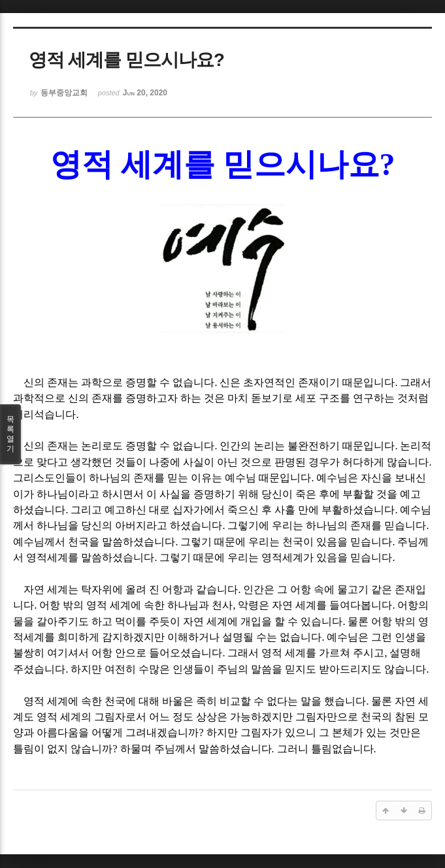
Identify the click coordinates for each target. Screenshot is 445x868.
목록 (10, 434)
